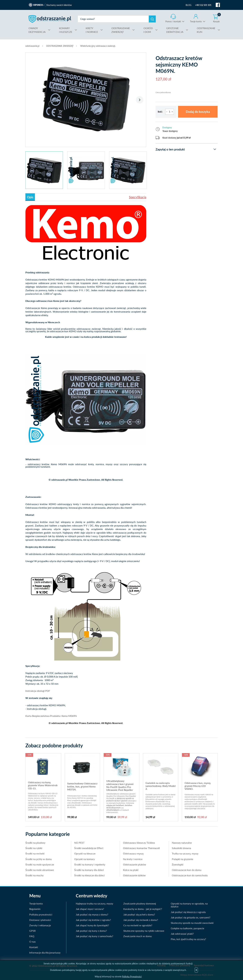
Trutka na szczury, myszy (185, 853)
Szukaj (152, 19)
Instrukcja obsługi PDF (38, 691)
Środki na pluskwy (35, 843)
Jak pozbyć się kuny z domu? (91, 931)
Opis (30, 197)
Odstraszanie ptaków (135, 864)
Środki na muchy (34, 875)
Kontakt (34, 947)
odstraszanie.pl (50, 19)
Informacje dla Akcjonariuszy (45, 953)
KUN (206, 30)
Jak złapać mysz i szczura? (90, 909)
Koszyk (217, 18)
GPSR (32, 931)
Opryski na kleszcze (85, 853)
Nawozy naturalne (182, 843)
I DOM (148, 30)
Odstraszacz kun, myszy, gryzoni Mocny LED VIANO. (198, 786)
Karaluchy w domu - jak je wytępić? (143, 909)
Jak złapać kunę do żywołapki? (92, 925)
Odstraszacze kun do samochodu (190, 875)
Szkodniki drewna (181, 848)
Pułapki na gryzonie (182, 859)
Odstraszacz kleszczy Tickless (139, 843)
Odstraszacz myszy (133, 853)
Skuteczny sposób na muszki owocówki (192, 923)
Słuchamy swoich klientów (59, 5)
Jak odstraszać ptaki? (182, 934)
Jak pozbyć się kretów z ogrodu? (93, 920)
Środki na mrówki (35, 853)
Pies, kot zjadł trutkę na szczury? (188, 939)
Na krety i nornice (133, 859)
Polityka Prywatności (132, 977)
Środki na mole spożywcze (40, 864)
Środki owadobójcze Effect (89, 848)
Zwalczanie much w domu (138, 936)
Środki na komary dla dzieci (89, 870)
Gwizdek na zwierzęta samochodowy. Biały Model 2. (161, 786)
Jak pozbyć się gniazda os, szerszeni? (191, 917)
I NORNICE (92, 30)
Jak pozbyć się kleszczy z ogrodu (188, 912)
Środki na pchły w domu (39, 859)
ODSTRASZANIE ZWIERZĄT (60, 46)
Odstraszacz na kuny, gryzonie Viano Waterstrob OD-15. (43, 785)
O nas (32, 942)
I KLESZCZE (66, 30)
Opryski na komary (84, 859)
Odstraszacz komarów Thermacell (141, 848)
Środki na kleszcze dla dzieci (89, 875)
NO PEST (79, 843)
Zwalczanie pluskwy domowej (140, 903)
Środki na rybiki (34, 848)
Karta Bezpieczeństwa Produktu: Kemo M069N (51, 716)
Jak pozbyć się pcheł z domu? (139, 914)
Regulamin (35, 909)
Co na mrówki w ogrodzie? (138, 925)
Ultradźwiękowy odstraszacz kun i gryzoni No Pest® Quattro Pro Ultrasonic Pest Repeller (120, 785)
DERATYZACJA (175, 30)
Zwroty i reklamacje (40, 925)
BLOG (189, 5)
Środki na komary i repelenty (90, 864)
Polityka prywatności (41, 914)
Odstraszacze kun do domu (187, 870)
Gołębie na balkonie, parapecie (187, 928)
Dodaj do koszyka (198, 112)
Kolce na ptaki (131, 870)
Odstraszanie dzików (134, 875)
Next (140, 100)
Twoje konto (196, 21)
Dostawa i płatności (40, 920)
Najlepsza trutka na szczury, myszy (94, 903)
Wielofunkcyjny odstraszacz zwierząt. (98, 46)
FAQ (32, 936)
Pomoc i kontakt (173, 21)
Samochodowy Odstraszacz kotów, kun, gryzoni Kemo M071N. (82, 786)
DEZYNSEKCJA (37, 30)
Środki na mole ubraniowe (40, 870)
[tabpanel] (86, 98)
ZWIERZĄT (121, 30)
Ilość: (160, 112)
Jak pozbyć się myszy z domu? (92, 914)
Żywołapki (178, 864)
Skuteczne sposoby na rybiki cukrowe (144, 931)
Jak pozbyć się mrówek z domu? (141, 920)
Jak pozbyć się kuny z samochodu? (94, 936)
